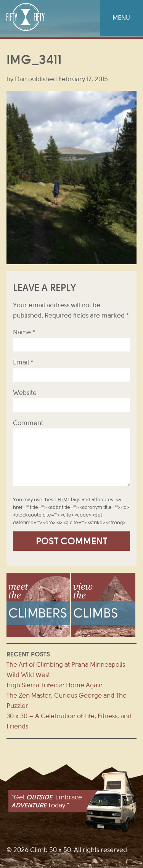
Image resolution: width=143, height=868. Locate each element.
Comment (28, 423)
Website (25, 393)
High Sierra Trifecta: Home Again (55, 685)
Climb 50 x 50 (26, 17)
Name (24, 332)
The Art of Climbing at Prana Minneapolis (66, 665)
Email (23, 362)
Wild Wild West (28, 675)
